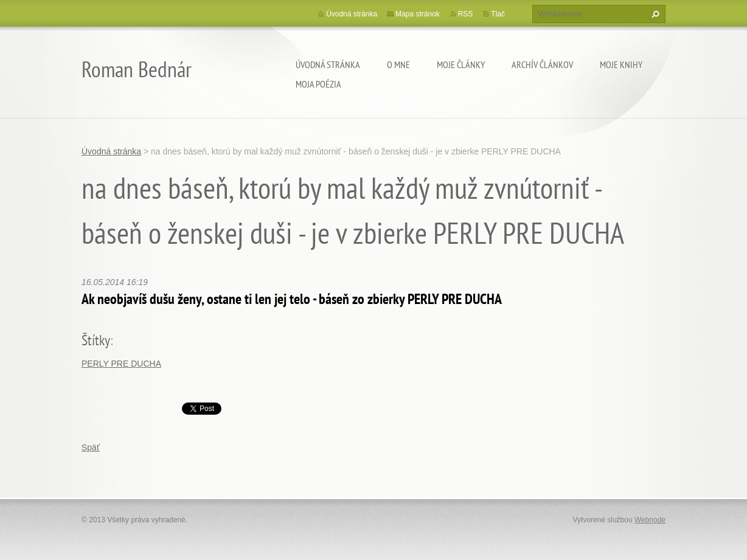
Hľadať (654, 14)
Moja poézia (318, 84)
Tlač (498, 14)
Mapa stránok (418, 14)
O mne (398, 64)
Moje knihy (621, 64)
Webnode (650, 520)
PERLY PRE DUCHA (121, 364)
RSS (466, 14)
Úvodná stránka (328, 64)
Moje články (461, 64)
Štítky (96, 340)
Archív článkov (542, 64)
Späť (91, 448)
